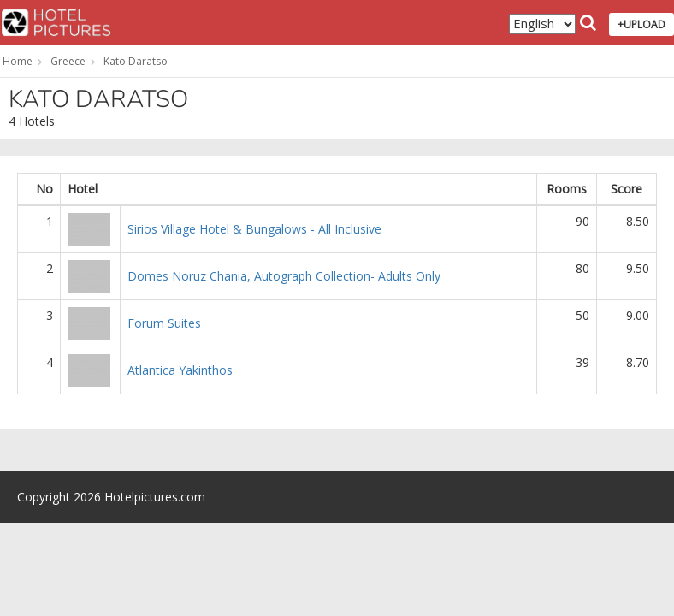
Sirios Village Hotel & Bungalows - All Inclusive (254, 229)
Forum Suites (164, 323)
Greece (68, 61)
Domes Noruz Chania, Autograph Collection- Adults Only (284, 276)
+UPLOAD (641, 24)
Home (18, 61)
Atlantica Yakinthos (180, 370)
